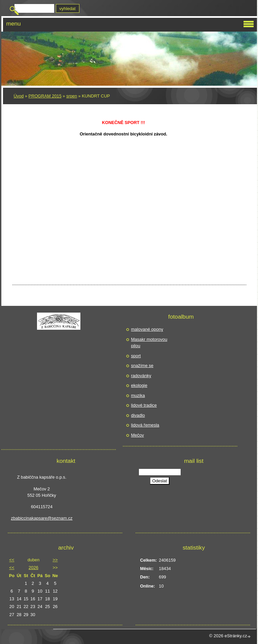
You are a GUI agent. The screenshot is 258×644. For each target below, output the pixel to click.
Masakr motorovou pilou (149, 343)
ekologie (139, 385)
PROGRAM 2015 (45, 96)
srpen (72, 96)
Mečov (138, 435)
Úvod (19, 96)
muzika (138, 395)
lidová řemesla (145, 425)
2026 (33, 568)
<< (12, 560)
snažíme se (142, 366)
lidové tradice (144, 405)
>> (55, 560)
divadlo (138, 415)
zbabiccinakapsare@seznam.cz (42, 518)
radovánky (141, 376)
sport (136, 356)
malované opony (147, 329)
